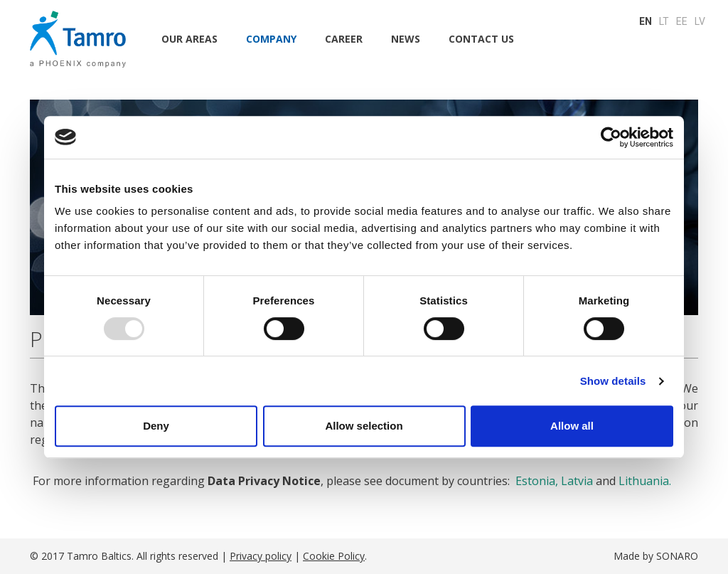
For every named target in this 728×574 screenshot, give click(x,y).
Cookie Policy (334, 556)
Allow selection (364, 426)
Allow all (572, 426)
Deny (156, 426)
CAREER (344, 39)
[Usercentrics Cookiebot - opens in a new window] (611, 137)
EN (646, 21)
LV (700, 21)
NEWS (406, 39)
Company (271, 39)
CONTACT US (481, 39)
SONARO (677, 556)
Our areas (189, 39)
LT (664, 21)
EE (682, 21)
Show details (613, 381)
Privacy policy (261, 556)
